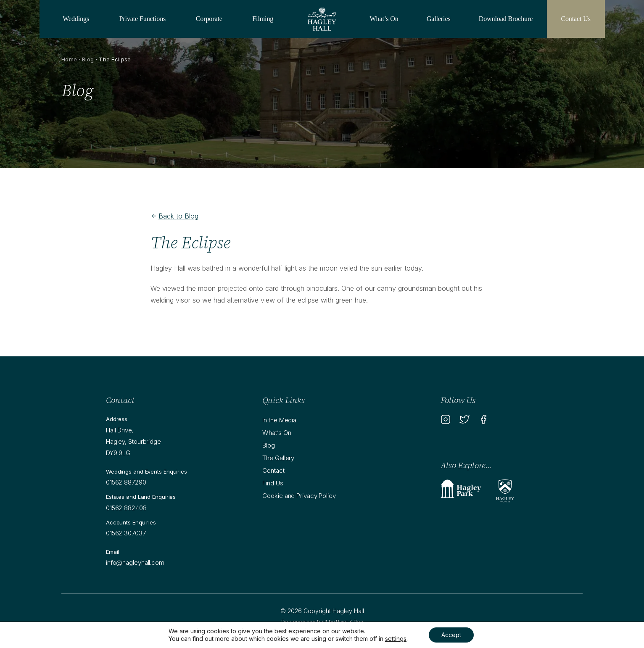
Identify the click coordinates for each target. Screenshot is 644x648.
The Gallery (278, 458)
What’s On (384, 19)
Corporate (209, 19)
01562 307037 (126, 533)
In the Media (279, 420)
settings (396, 639)
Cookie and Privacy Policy (299, 496)
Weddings (76, 19)
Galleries (439, 19)
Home (69, 59)
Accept (451, 635)
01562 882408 (126, 508)
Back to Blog (174, 216)
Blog (88, 59)
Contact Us (576, 19)
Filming (263, 19)
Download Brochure (506, 19)
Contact (273, 470)
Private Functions (143, 19)
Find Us (273, 483)
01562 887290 (126, 482)
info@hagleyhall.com (135, 562)
